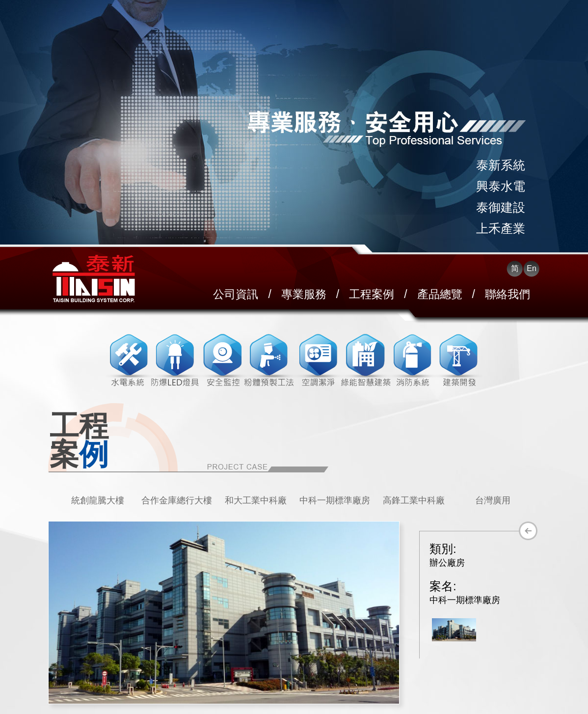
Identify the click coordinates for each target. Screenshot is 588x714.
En (532, 268)
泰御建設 (501, 207)
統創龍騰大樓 (98, 500)
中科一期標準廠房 (335, 500)
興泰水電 (501, 186)
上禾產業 (501, 228)
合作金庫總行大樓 (177, 500)
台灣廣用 (493, 500)
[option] (97, 500)
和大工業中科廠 (256, 500)
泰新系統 (501, 165)
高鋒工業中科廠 (414, 500)
